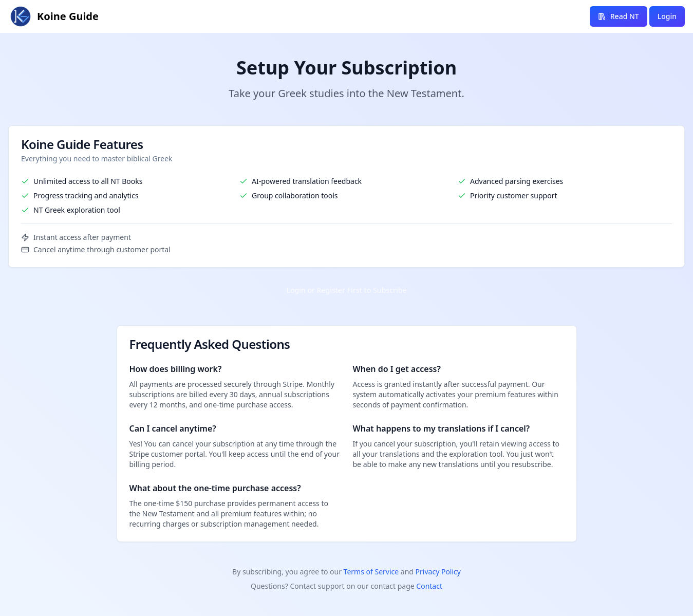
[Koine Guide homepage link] (53, 16)
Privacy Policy (438, 572)
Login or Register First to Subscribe (347, 290)
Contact (429, 586)
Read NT (619, 16)
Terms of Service (371, 572)
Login (667, 16)
